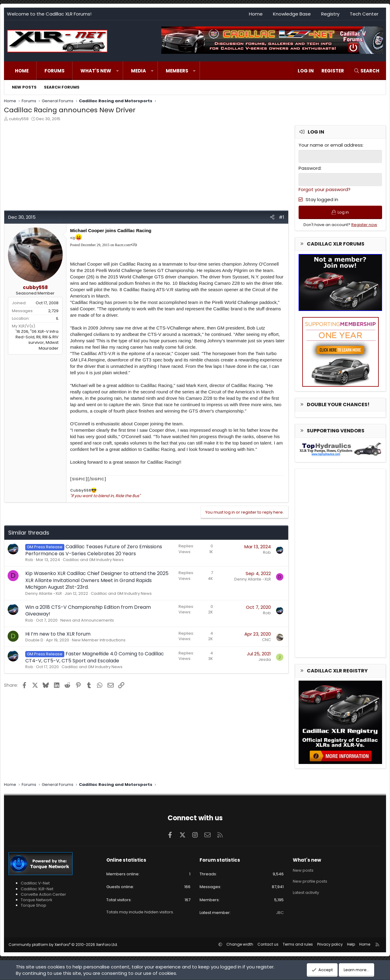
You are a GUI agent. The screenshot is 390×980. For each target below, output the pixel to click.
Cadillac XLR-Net (37, 889)
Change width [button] (240, 944)
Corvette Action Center (43, 894)
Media (138, 71)
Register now (364, 225)
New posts (24, 87)
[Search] (367, 71)
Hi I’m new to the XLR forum (58, 634)
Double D (34, 640)
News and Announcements (87, 620)
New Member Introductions (99, 640)
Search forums (62, 87)
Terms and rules (298, 944)
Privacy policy (330, 944)
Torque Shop (34, 905)
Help (351, 944)
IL (57, 318)
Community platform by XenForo (63, 945)
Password (310, 168)
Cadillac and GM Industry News (93, 560)
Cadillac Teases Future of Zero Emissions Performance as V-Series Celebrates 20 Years (94, 550)
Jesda (265, 659)
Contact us (268, 944)
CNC (266, 640)
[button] (117, 71)
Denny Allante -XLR (44, 593)
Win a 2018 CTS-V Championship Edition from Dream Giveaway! (88, 610)
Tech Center (364, 14)
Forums (55, 71)
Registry (330, 14)
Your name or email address (331, 145)
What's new (96, 71)
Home (256, 14)
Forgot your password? (324, 189)
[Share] (272, 217)
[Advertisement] (146, 168)
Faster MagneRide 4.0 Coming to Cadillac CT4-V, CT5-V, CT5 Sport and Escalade (95, 657)
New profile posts (310, 881)
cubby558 (19, 119)
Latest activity (306, 893)
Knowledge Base (292, 14)
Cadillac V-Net (35, 883)
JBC (280, 913)
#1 (282, 217)
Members (177, 71)
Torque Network (37, 900)
